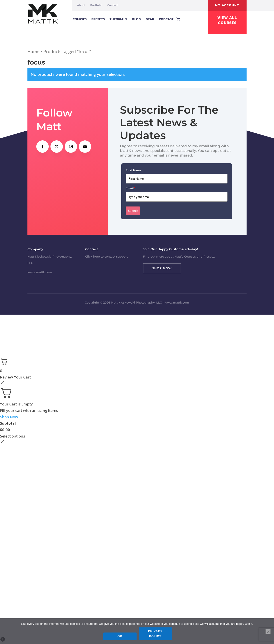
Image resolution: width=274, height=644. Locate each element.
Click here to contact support (106, 256)
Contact (113, 5)
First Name (134, 170)
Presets (98, 19)
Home (34, 51)
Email (131, 188)
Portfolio (96, 5)
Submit (133, 211)
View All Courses (227, 20)
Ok (120, 637)
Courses (80, 19)
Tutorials (118, 19)
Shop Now (162, 268)
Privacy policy (156, 634)
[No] (268, 632)
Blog (136, 19)
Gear (150, 19)
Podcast (166, 19)
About (81, 5)
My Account (227, 5)
